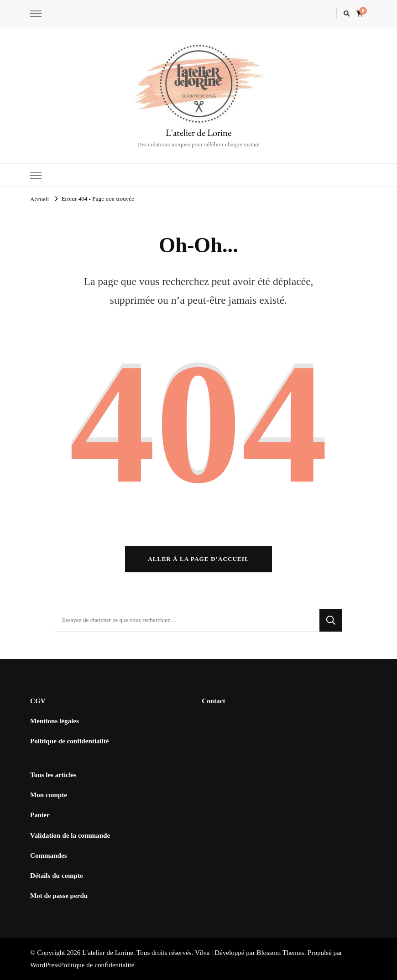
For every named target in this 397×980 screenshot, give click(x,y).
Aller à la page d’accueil (198, 559)
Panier (40, 815)
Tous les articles (53, 775)
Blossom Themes (280, 953)
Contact (213, 701)
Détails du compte (57, 876)
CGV (38, 701)
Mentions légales (55, 721)
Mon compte (49, 795)
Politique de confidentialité (70, 741)
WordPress (45, 965)
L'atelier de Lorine (198, 132)
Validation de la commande (70, 835)
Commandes (49, 856)
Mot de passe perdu (59, 896)
